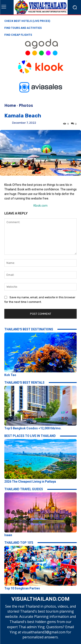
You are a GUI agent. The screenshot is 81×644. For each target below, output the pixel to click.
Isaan (8, 535)
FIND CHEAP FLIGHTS (18, 35)
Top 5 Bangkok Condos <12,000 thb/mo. (33, 428)
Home (10, 105)
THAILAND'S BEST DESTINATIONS (29, 329)
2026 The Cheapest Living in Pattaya (30, 482)
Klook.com (40, 206)
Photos (26, 105)
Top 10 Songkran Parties (22, 588)
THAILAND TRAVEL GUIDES (24, 489)
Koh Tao (10, 375)
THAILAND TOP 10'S (19, 543)
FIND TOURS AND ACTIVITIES (23, 28)
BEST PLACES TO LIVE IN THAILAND (30, 436)
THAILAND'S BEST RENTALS (24, 383)
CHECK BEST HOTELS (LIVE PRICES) (27, 21)
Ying (8, 124)
